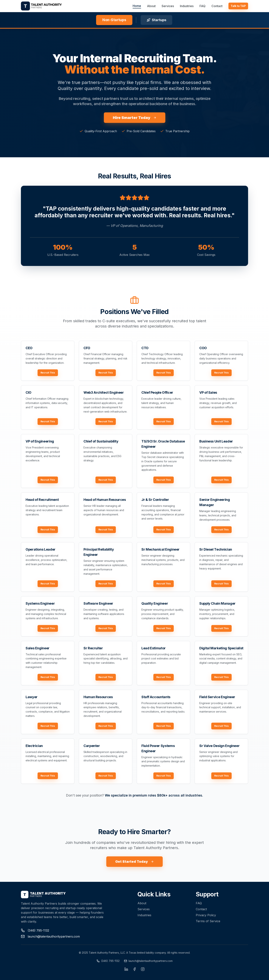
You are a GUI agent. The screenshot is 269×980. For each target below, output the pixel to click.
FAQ (202, 6)
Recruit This (48, 373)
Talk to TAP (238, 6)
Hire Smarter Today (135, 118)
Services (168, 6)
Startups (156, 20)
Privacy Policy (206, 915)
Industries (187, 6)
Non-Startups (114, 20)
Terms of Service (208, 921)
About (151, 6)
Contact (217, 6)
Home (137, 6)
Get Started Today (134, 862)
